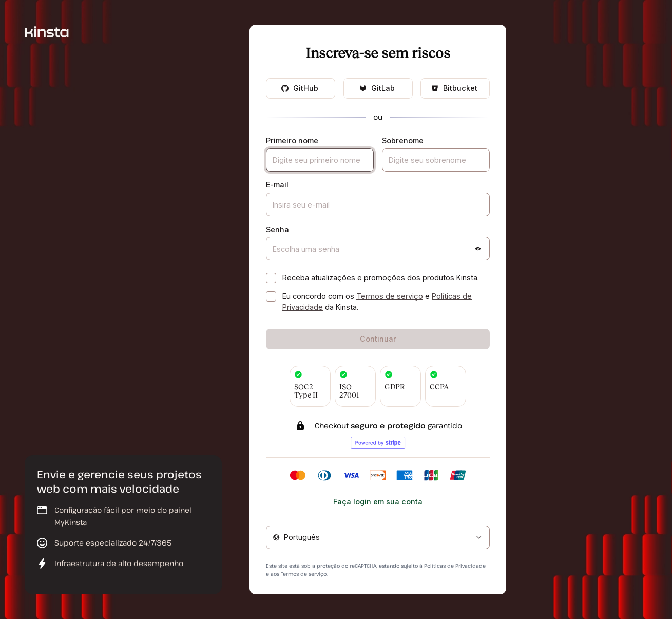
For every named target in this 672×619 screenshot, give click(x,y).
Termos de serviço (390, 296)
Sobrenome (403, 140)
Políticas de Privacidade (455, 566)
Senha (277, 229)
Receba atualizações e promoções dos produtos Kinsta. (381, 278)
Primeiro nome (292, 140)
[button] (478, 249)
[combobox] (378, 537)
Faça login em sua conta (378, 502)
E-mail (277, 185)
